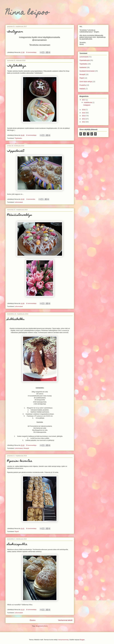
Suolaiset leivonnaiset (87, 71)
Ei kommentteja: (32, 52)
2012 (84, 122)
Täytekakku (18, 138)
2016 (84, 110)
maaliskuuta (88, 102)
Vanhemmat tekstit (65, 620)
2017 (84, 100)
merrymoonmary (63, 640)
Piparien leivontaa (20, 461)
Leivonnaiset (19, 202)
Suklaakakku (16, 319)
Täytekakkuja (17, 66)
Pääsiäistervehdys (19, 215)
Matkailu (82, 89)
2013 (84, 119)
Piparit (17, 531)
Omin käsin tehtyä (86, 82)
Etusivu (33, 620)
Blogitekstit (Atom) (42, 626)
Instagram (15, 32)
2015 (84, 113)
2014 (84, 116)
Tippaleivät (16, 151)
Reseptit (26, 448)
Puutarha (83, 85)
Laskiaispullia (17, 544)
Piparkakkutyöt (85, 60)
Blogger (82, 640)
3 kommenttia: (31, 199)
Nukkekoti (83, 67)
